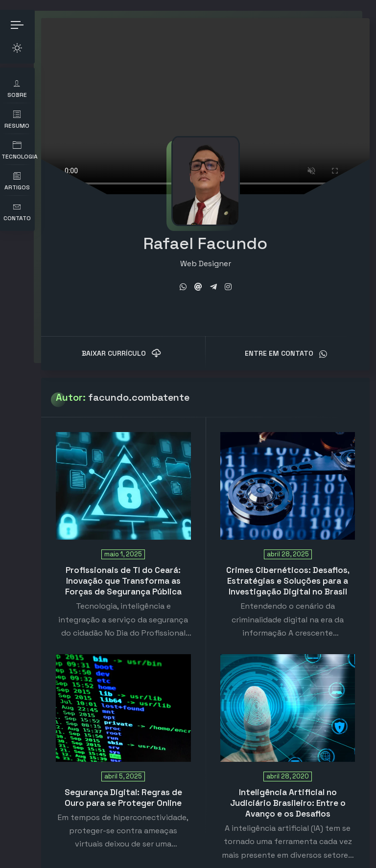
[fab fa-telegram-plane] (217, 279)
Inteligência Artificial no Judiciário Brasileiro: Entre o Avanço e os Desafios (289, 795)
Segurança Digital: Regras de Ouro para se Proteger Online (129, 789)
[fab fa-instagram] (232, 279)
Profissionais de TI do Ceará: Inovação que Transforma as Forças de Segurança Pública (129, 572)
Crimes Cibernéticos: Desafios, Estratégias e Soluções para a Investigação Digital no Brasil (289, 572)
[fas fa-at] (202, 279)
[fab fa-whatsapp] (187, 279)
